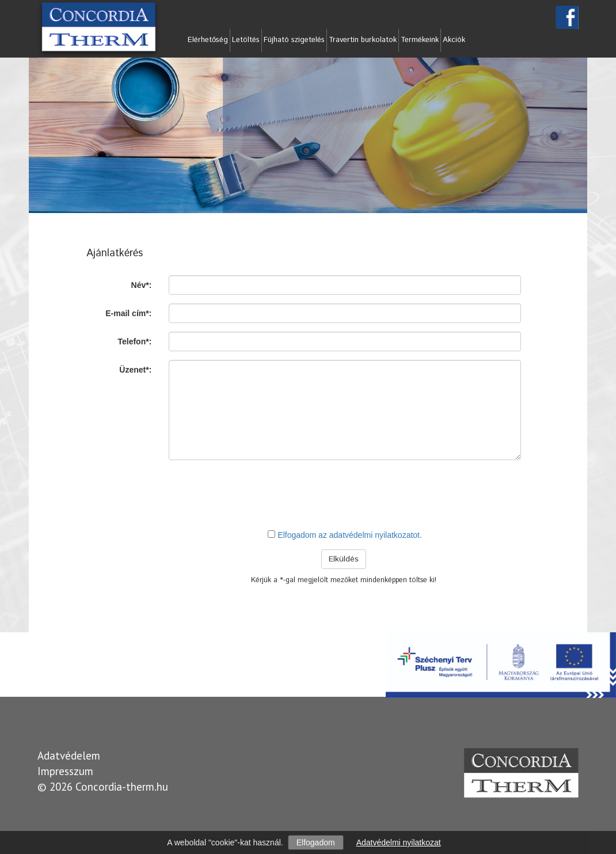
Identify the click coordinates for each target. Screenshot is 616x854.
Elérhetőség (208, 40)
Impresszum (65, 771)
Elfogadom (316, 842)
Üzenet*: (135, 370)
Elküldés (344, 559)
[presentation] (345, 494)
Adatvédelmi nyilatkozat (399, 842)
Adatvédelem (69, 756)
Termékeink (420, 40)
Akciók (454, 40)
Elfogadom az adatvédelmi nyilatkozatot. (350, 535)
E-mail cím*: (128, 313)
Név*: (142, 285)
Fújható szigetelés (294, 40)
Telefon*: (134, 341)
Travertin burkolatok (363, 40)
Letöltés (246, 40)
